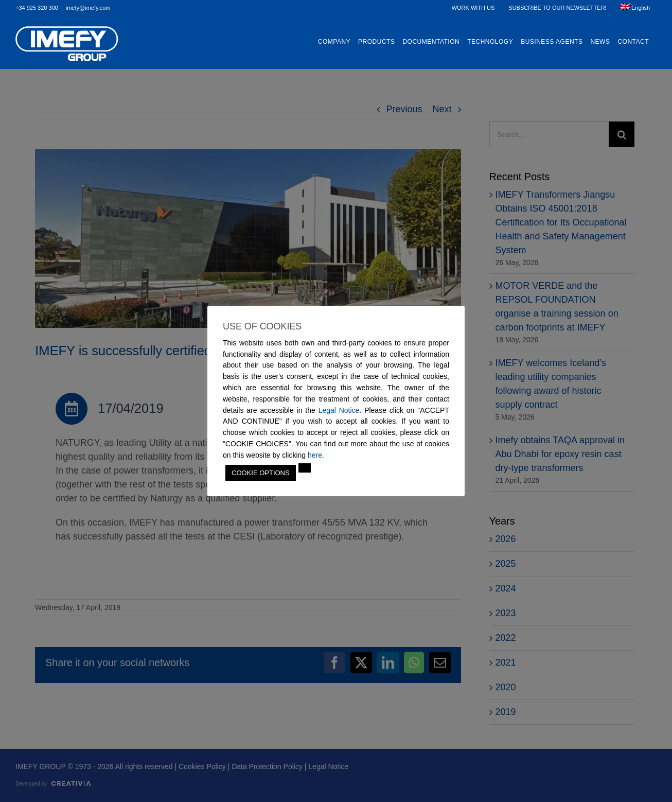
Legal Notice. (340, 410)
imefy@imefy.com (88, 8)
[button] (305, 468)
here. (316, 455)
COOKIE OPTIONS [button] (261, 473)
